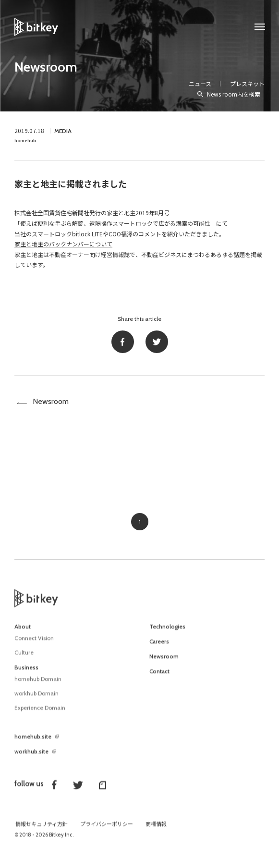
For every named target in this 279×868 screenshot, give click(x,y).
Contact (159, 676)
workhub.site (31, 757)
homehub (25, 141)
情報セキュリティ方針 (42, 829)
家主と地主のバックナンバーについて (63, 244)
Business (26, 672)
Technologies (167, 632)
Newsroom (46, 67)
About (23, 632)
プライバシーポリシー (107, 829)
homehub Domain (38, 684)
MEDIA (63, 131)
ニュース (200, 83)
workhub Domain (36, 698)
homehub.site (33, 742)
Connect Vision (34, 643)
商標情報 (156, 829)
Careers (159, 647)
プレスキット (247, 83)
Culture (24, 657)
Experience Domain (40, 713)
